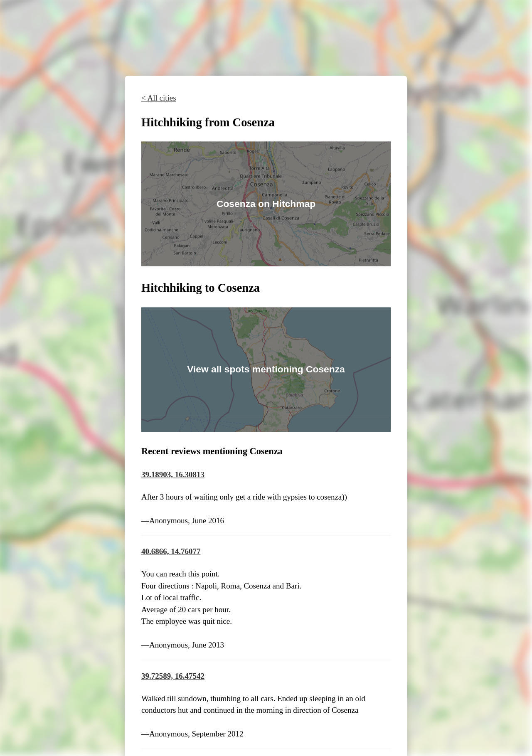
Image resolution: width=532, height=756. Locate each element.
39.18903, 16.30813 (173, 474)
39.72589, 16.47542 (173, 676)
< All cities (159, 98)
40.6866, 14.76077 (171, 552)
